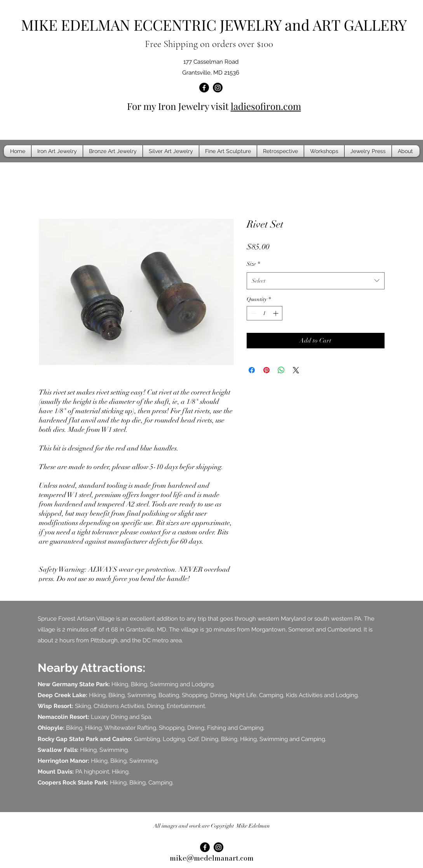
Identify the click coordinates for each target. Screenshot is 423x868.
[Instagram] (218, 88)
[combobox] (316, 281)
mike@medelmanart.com (212, 858)
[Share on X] (296, 370)
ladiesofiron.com (266, 106)
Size (253, 264)
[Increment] (276, 313)
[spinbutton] (265, 313)
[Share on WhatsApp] (281, 370)
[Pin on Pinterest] (266, 370)
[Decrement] (253, 313)
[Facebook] (204, 88)
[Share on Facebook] (252, 370)
